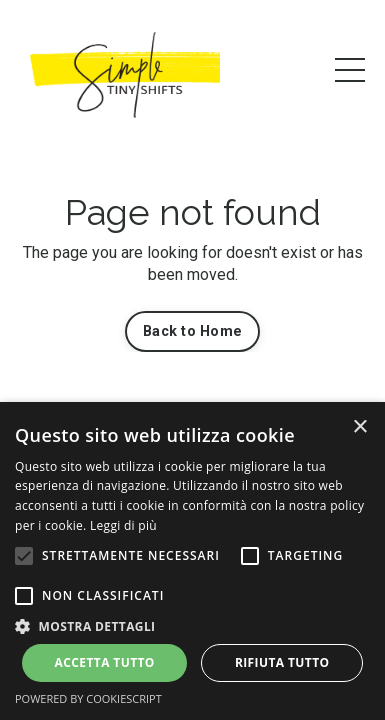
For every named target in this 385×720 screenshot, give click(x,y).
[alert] (192, 561)
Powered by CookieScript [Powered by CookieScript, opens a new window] (88, 698)
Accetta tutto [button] (105, 662)
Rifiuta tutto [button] (282, 662)
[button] (24, 556)
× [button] (359, 427)
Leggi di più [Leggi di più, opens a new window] (123, 525)
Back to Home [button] (192, 331)
